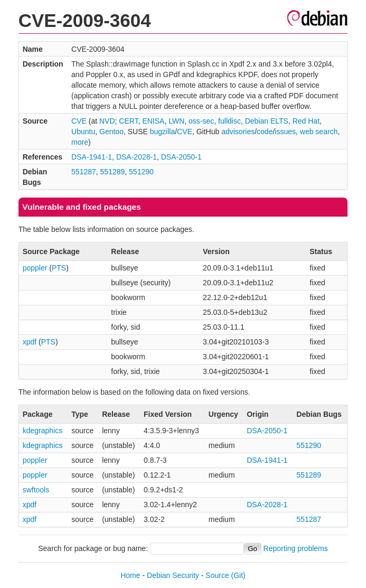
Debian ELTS (267, 121)
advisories (238, 132)
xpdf (30, 342)
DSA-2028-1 (137, 157)
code (265, 132)
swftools (36, 490)
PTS (59, 268)
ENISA (153, 121)
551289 (113, 172)
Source (217, 575)
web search (319, 132)
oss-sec (201, 121)
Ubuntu (83, 132)
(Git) (238, 575)
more (80, 142)
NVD (107, 121)
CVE (79, 121)
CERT (128, 121)
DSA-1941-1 (92, 157)
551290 (141, 172)
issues (285, 132)
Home (130, 575)
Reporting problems (296, 548)
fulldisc (229, 121)
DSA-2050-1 (181, 157)
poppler (35, 268)
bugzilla (162, 132)
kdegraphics (43, 431)
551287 (84, 172)
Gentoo (111, 132)
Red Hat (306, 121)
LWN (176, 121)
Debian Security (173, 575)
